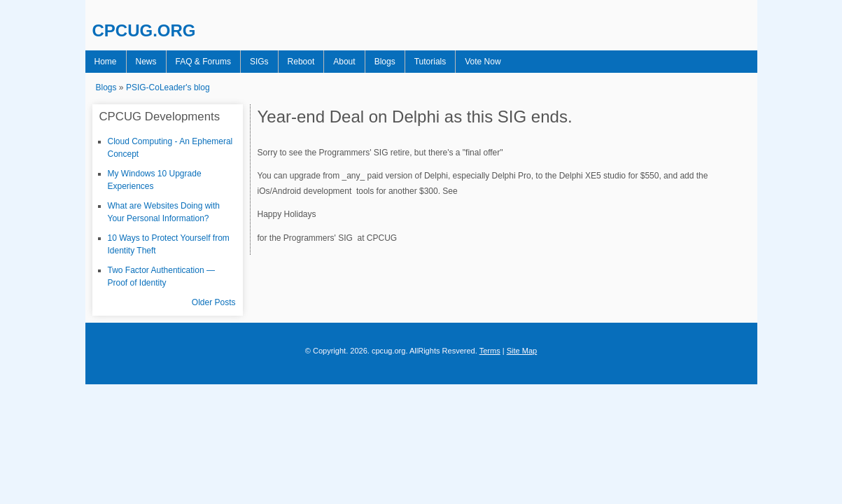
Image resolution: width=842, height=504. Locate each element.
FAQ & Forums (193, 62)
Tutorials (399, 62)
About (321, 62)
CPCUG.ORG (144, 30)
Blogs (358, 62)
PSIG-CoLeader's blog (168, 87)
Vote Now (447, 62)
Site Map (522, 351)
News (140, 62)
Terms (490, 351)
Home (104, 62)
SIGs (245, 62)
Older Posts (214, 302)
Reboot (282, 62)
